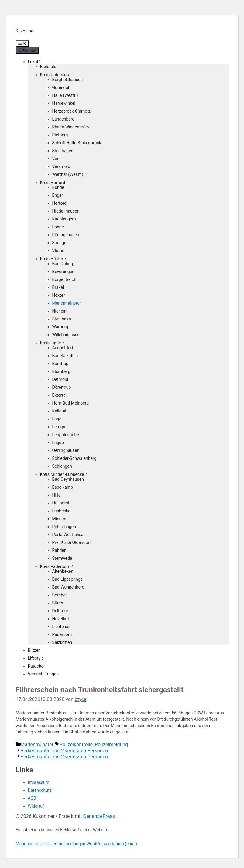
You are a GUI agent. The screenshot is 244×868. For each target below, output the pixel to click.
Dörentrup (62, 387)
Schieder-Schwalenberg (74, 458)
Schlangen (62, 466)
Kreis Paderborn (57, 566)
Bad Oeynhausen (68, 479)
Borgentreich (64, 279)
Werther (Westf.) (68, 174)
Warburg (60, 327)
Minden (59, 519)
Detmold (60, 379)
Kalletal (59, 411)
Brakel (58, 287)
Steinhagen (63, 151)
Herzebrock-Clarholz (71, 111)
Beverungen (63, 272)
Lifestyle (36, 658)
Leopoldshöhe (66, 435)
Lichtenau (62, 627)
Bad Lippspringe (68, 579)
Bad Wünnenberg (68, 587)
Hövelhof (61, 619)
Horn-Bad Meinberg (71, 403)
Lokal (35, 62)
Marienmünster (67, 303)
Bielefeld (48, 67)
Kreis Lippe (53, 343)
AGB (32, 798)
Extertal (60, 395)
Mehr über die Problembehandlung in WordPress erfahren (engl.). (77, 844)
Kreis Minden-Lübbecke (64, 474)
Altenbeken (63, 571)
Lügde (58, 443)
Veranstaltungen (43, 674)
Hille (57, 495)
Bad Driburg (63, 264)
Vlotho (58, 251)
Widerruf (36, 806)
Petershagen (64, 527)
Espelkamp (63, 487)
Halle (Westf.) (65, 95)
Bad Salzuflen (65, 356)
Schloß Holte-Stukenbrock (77, 143)
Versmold (61, 166)
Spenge (59, 243)
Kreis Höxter (54, 259)
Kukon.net (25, 31)
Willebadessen (66, 335)
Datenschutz (40, 790)
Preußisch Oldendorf (72, 542)
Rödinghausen (66, 235)
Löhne (58, 227)
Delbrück (61, 611)
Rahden (59, 550)
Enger (58, 195)
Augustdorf (63, 348)
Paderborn (62, 634)
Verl (56, 159)
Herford (60, 203)
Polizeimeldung (111, 745)
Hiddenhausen (66, 211)
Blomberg (61, 371)
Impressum (39, 782)
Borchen (60, 595)
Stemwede (62, 558)
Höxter (59, 295)
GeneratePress (99, 816)
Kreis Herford (55, 183)
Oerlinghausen (66, 450)
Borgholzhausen (68, 80)
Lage (57, 419)
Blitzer (34, 650)
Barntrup (60, 364)
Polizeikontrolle (76, 745)
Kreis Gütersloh (57, 75)
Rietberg (60, 135)
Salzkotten (62, 642)
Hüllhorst (61, 503)
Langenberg (64, 119)
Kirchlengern (64, 219)
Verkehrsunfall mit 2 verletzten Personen (64, 751)
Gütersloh (61, 87)
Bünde (58, 187)
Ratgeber (36, 666)
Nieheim (60, 311)
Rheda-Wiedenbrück (71, 127)
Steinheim (62, 319)
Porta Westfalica (68, 535)
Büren (58, 603)
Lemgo (59, 427)
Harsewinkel (64, 103)
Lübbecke (61, 511)
